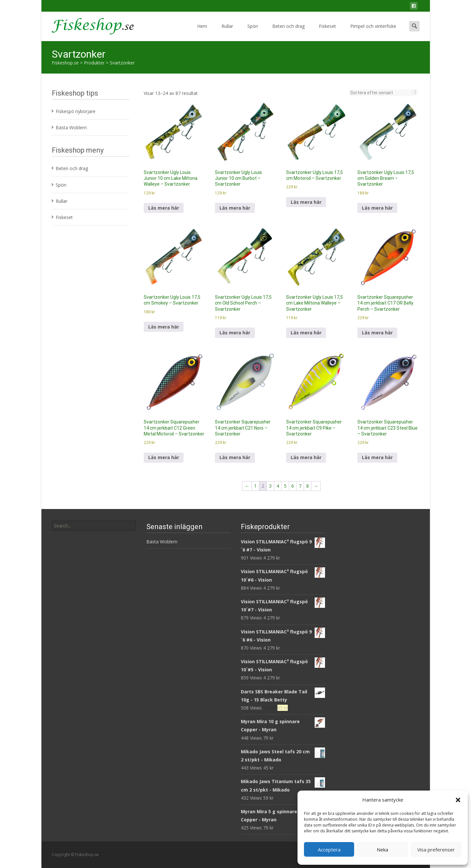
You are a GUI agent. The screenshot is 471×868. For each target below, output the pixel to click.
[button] (458, 800)
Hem (202, 32)
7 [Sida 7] (300, 486)
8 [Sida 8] (308, 486)
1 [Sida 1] (255, 486)
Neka (382, 850)
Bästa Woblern (71, 127)
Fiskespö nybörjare (76, 111)
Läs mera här (164, 208)
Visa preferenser (436, 850)
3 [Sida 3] (270, 486)
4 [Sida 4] (278, 486)
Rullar (227, 32)
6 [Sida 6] (293, 486)
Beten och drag (288, 32)
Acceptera (329, 850)
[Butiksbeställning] (381, 93)
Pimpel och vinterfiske (373, 32)
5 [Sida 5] (285, 486)
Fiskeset (327, 32)
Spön (253, 32)
